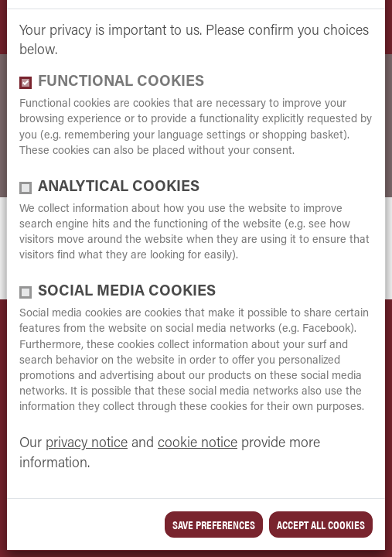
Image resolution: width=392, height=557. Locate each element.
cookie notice (198, 444)
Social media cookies (127, 292)
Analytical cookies (119, 188)
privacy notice (87, 444)
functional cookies (121, 82)
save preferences (214, 524)
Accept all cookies (321, 524)
